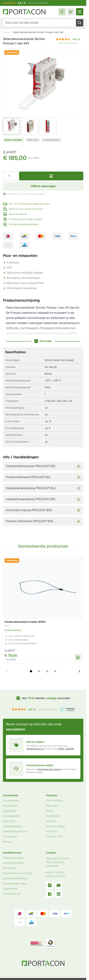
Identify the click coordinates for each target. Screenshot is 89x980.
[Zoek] (80, 23)
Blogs (49, 811)
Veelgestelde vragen (15, 883)
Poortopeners (11, 801)
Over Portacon (55, 801)
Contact (51, 821)
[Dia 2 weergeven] (39, 671)
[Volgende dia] (79, 671)
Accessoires (10, 837)
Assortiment (10, 795)
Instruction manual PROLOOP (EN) (43, 510)
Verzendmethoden (14, 863)
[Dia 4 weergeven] (55, 671)
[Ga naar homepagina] (24, 12)
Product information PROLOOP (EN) (43, 521)
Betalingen (9, 868)
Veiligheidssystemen (15, 831)
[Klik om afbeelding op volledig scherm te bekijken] (43, 83)
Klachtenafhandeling (15, 878)
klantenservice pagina (49, 769)
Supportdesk (10, 889)
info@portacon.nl (35, 749)
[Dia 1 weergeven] (31, 671)
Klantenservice (12, 853)
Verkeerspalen (11, 816)
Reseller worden (56, 826)
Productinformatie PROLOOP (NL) (43, 477)
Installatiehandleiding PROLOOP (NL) (43, 488)
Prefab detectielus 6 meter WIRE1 (25, 622)
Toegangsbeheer (13, 826)
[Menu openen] (80, 12)
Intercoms (9, 821)
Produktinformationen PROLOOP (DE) (43, 466)
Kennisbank (53, 816)
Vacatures (52, 806)
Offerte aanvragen (14, 858)
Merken (7, 842)
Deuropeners (10, 806)
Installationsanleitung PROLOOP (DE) (43, 499)
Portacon (52, 795)
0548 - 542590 (66, 749)
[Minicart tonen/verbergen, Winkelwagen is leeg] (71, 12)
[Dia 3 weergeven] (47, 671)
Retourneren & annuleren (18, 873)
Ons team (52, 831)
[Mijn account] (62, 12)
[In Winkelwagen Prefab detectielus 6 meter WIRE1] (78, 657)
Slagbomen (10, 811)
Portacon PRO (54, 837)
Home (6, 32)
